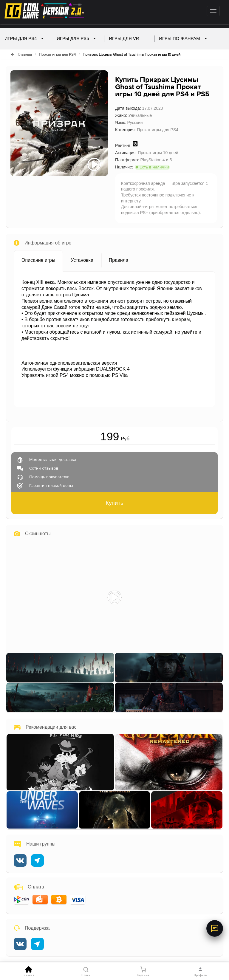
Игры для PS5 (76, 38)
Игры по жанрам (183, 38)
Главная (25, 55)
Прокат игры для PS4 (57, 55)
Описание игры (38, 260)
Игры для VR (127, 38)
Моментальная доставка (53, 460)
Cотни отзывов (44, 469)
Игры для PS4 (24, 38)
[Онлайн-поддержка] (215, 928)
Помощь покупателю (49, 477)
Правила (119, 260)
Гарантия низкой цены (51, 486)
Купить (114, 503)
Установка (82, 260)
